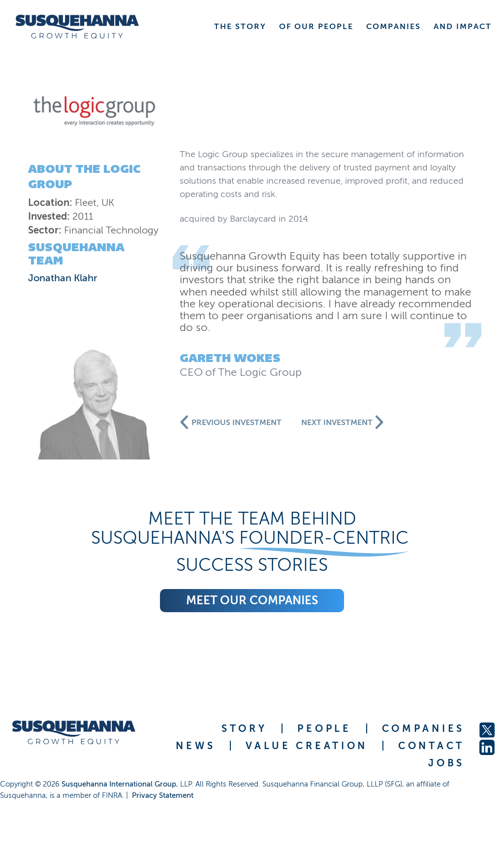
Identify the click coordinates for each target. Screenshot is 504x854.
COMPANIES (423, 728)
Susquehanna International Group (119, 784)
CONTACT (431, 746)
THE (240, 26)
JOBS (446, 763)
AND (463, 26)
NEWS (195, 746)
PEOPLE (324, 728)
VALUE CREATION (307, 746)
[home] (77, 27)
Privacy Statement (163, 795)
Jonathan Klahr (63, 278)
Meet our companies (252, 600)
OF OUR (316, 26)
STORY (244, 728)
